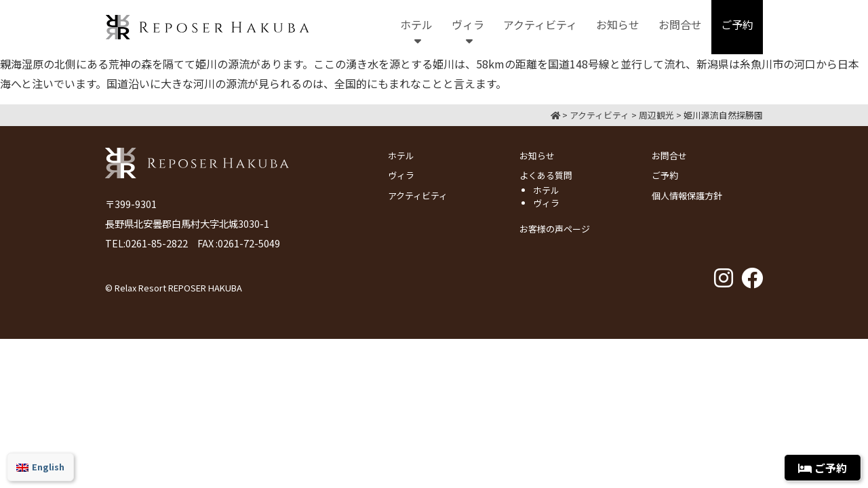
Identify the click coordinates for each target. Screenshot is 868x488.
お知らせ (537, 156)
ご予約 (665, 175)
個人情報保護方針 (687, 196)
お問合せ (669, 156)
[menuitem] (40, 467)
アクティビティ (418, 196)
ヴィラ (401, 175)
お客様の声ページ (555, 229)
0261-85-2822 (157, 243)
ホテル (401, 156)
